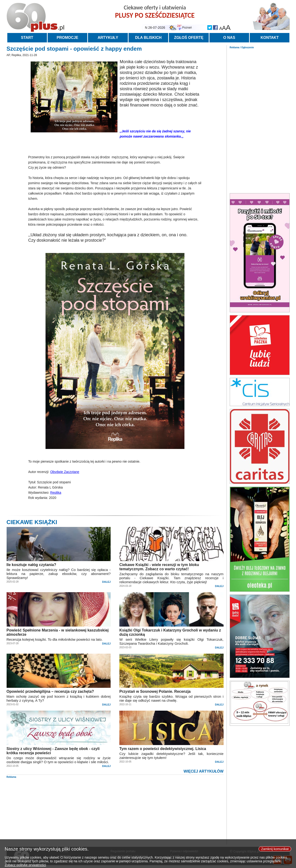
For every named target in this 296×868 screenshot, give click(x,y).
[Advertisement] (260, 120)
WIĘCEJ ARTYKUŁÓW (203, 771)
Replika (56, 493)
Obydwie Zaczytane (65, 472)
